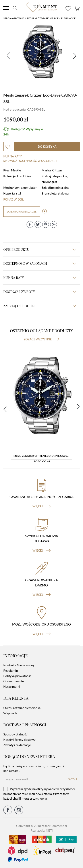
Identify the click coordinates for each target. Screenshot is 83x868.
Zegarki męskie (49, 18)
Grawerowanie (14, 681)
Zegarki (32, 18)
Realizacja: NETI (42, 830)
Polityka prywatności (18, 676)
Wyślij (73, 779)
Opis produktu (40, 249)
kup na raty (40, 278)
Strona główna (14, 18)
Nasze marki (12, 686)
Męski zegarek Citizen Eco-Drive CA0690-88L (43, 456)
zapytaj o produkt (40, 306)
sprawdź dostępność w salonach (30, 161)
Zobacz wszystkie (41, 339)
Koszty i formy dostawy (19, 740)
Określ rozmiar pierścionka (22, 708)
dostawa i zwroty (40, 292)
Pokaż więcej (14, 199)
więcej (42, 506)
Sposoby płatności (16, 734)
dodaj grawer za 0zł (22, 212)
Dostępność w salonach (40, 263)
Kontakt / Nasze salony (19, 665)
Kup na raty (13, 156)
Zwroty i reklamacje (17, 745)
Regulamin (11, 670)
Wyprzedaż (11, 713)
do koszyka (47, 147)
